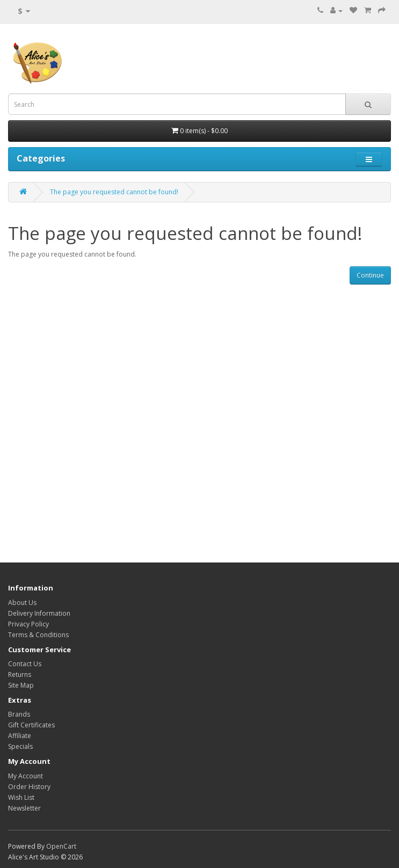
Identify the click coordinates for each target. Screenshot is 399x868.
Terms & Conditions (38, 635)
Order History (29, 787)
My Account (26, 776)
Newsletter (24, 808)
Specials (20, 746)
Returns (20, 674)
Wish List (21, 797)
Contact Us (25, 664)
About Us (22, 603)
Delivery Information (39, 613)
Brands (19, 714)
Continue (370, 275)
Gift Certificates (31, 725)
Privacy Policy (28, 624)
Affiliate (20, 736)
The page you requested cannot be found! (114, 192)
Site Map (21, 685)
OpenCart (61, 846)
